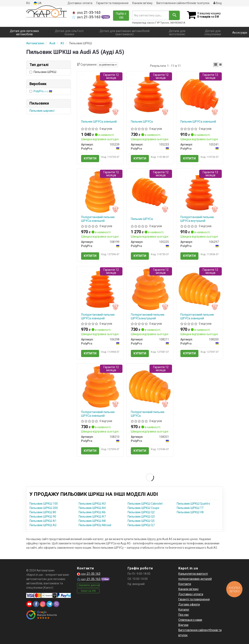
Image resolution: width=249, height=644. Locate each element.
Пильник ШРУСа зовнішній (99, 122)
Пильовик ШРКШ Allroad (95, 525)
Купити (90, 158)
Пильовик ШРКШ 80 (43, 512)
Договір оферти (189, 604)
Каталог (184, 610)
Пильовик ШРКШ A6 (92, 512)
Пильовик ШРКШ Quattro (193, 504)
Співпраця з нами (190, 620)
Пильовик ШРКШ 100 (44, 504)
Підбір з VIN (121, 16)
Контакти (185, 584)
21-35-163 (86, 13)
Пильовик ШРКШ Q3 (141, 517)
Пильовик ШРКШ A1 (43, 521)
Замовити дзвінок (89, 585)
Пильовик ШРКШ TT (190, 508)
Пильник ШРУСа (142, 122)
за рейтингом (108, 65)
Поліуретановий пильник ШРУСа (148, 414)
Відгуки (183, 625)
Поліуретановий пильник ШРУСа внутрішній (197, 219)
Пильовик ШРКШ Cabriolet (145, 504)
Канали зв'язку (142, 3)
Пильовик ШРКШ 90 (43, 517)
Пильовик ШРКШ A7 (92, 517)
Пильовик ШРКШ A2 (43, 525)
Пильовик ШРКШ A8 (92, 521)
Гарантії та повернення (194, 599)
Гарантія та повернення (112, 3)
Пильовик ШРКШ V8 (190, 512)
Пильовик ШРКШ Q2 (141, 512)
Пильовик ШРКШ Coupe (143, 508)
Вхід (218, 3)
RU (28, 3)
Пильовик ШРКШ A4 (92, 508)
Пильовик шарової (42, 111)
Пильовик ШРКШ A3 (92, 504)
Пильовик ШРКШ (43, 72)
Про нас (184, 615)
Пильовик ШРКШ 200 (44, 508)
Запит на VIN (88, 591)
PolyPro (43, 91)
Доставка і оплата (80, 3)
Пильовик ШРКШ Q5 (141, 521)
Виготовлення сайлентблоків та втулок (183, 3)
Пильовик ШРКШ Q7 (141, 525)
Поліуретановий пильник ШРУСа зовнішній (98, 219)
